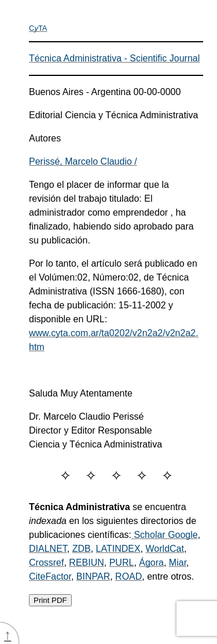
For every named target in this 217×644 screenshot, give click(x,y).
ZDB (82, 549)
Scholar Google (165, 535)
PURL (122, 563)
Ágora (151, 563)
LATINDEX (118, 549)
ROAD (128, 576)
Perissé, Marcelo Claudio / (83, 161)
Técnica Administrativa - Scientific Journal (114, 58)
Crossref (46, 563)
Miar (178, 563)
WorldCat (165, 549)
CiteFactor (50, 576)
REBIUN (86, 563)
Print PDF (50, 600)
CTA (38, 28)
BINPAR (93, 576)
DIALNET (48, 549)
